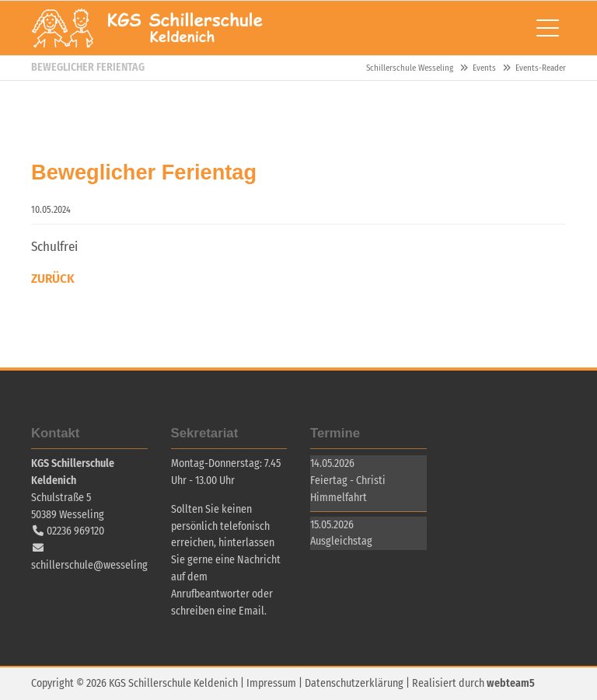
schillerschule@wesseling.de (96, 565)
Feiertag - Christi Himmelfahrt (348, 489)
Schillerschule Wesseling (148, 28)
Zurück (53, 279)
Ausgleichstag (341, 541)
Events (484, 68)
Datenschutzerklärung (354, 683)
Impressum (271, 683)
